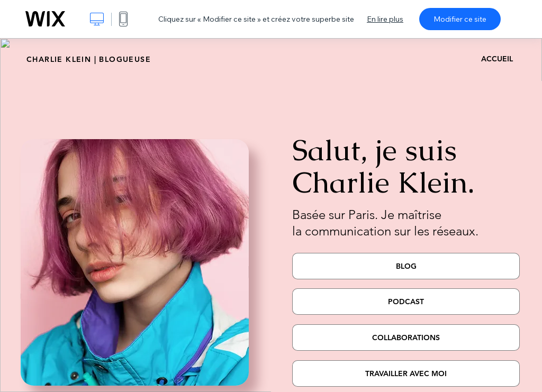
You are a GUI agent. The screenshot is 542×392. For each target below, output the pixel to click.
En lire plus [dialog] (385, 19)
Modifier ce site (460, 19)
